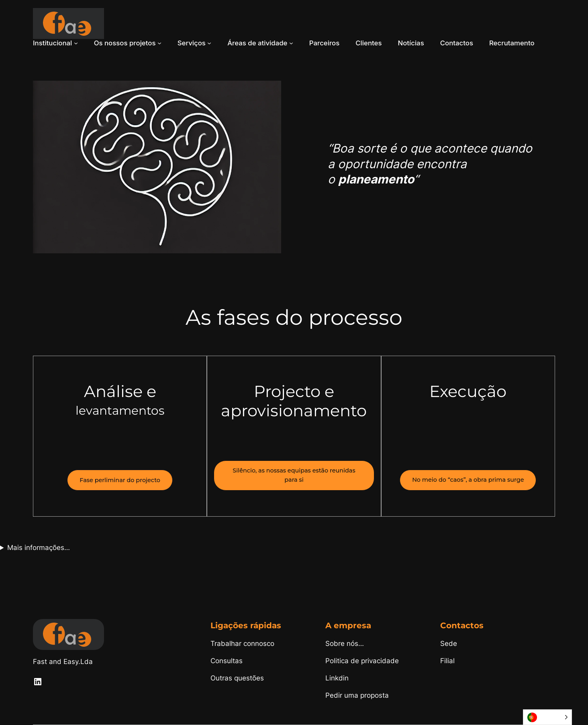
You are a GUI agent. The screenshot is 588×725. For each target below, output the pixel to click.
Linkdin (337, 678)
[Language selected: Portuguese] (547, 717)
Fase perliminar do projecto (120, 480)
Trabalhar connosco (242, 644)
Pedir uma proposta (357, 695)
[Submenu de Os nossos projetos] (159, 43)
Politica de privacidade (362, 661)
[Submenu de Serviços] (209, 43)
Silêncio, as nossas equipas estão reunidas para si (294, 475)
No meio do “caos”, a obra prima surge (468, 480)
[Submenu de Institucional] (76, 43)
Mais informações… (39, 548)
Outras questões (237, 678)
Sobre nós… (345, 644)
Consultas (227, 661)
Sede (449, 644)
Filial (447, 661)
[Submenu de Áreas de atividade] (291, 43)
